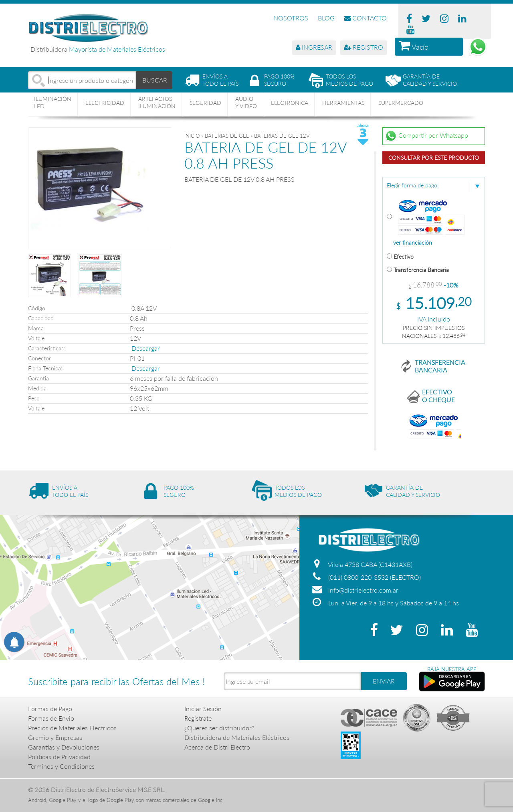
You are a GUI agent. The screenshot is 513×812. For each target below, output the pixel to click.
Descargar (146, 348)
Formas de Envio (51, 718)
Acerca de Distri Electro (217, 747)
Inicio (192, 136)
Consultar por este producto (434, 158)
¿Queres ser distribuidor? (219, 728)
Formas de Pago (50, 708)
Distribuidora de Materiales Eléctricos (237, 737)
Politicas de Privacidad (59, 757)
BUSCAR (155, 80)
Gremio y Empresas (55, 737)
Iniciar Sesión (203, 708)
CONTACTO (366, 18)
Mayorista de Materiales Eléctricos (117, 49)
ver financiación (413, 243)
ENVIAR (384, 681)
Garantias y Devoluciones (64, 747)
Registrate (198, 718)
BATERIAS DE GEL (227, 136)
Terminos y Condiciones (61, 766)
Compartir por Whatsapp (426, 136)
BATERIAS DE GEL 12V (282, 136)
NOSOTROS (291, 18)
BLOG (326, 18)
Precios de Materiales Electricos (72, 728)
